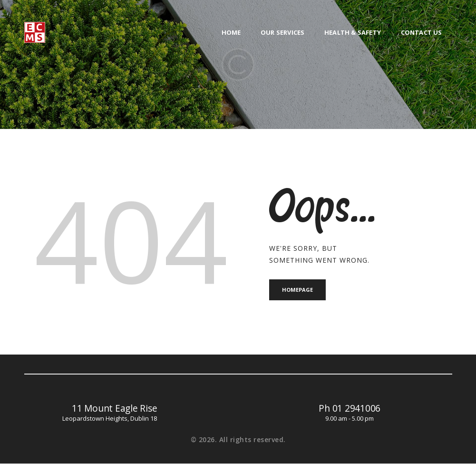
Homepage (298, 290)
